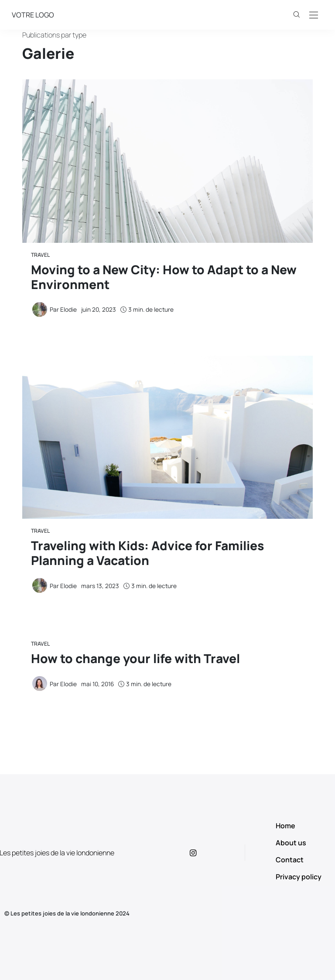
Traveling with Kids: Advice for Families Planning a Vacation (147, 553)
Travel (40, 255)
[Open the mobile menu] (314, 15)
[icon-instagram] (200, 853)
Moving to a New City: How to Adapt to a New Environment (164, 277)
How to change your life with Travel (135, 658)
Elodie (68, 310)
